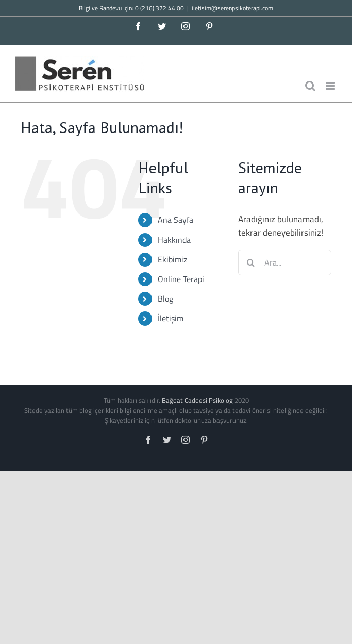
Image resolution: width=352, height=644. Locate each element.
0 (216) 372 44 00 (160, 8)
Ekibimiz (172, 259)
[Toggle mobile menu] (331, 86)
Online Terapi (181, 279)
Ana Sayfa (175, 220)
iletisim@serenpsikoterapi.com (232, 8)
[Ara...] (285, 262)
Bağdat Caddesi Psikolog (197, 400)
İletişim (171, 318)
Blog (165, 299)
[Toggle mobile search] (310, 86)
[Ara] (251, 262)
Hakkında (174, 240)
